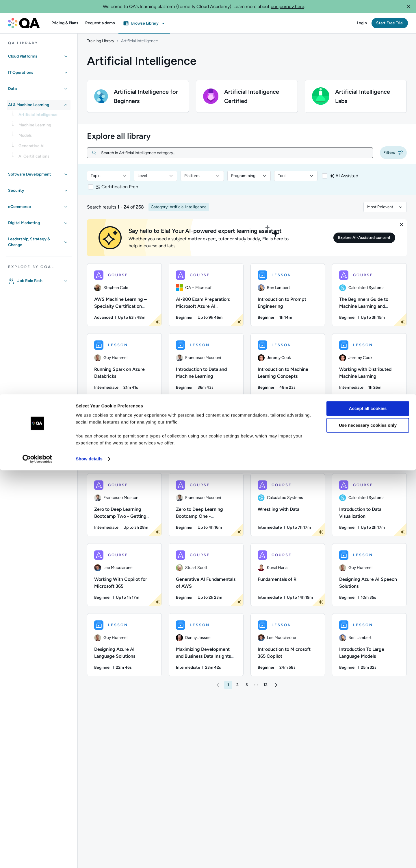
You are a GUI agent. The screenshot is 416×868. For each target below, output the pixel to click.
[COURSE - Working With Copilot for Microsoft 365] (124, 580)
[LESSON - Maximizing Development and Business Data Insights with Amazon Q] (206, 650)
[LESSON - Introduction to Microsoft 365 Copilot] (288, 650)
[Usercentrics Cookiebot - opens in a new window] (37, 857)
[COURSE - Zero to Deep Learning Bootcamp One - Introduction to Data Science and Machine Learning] (206, 511)
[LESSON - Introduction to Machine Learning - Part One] (206, 441)
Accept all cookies (368, 806)
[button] (408, 6)
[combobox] (109, 182)
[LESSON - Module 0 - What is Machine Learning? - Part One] (369, 441)
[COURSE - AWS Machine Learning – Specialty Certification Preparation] (124, 301)
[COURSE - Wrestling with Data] (288, 511)
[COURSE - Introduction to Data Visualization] (369, 511)
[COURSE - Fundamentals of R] (288, 580)
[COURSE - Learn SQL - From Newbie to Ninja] (288, 441)
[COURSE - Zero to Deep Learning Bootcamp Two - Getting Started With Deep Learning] (124, 511)
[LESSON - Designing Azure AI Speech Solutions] (369, 580)
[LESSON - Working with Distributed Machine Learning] (369, 371)
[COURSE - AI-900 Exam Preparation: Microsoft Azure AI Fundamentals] (206, 301)
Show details (89, 857)
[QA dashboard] (24, 23)
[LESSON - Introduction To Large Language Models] (369, 650)
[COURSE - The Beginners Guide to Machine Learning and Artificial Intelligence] (369, 301)
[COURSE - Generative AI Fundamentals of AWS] (206, 580)
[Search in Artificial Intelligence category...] (235, 159)
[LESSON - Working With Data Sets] (124, 441)
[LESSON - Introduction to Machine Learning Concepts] (288, 371)
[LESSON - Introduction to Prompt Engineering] (288, 301)
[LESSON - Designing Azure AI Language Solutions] (124, 650)
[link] (43, 117)
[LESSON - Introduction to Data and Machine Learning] (206, 371)
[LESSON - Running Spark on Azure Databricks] (124, 371)
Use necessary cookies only (368, 823)
